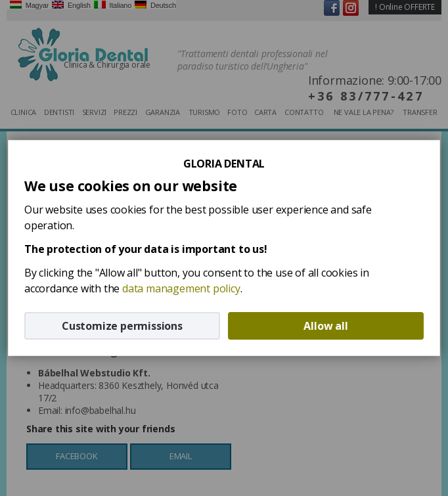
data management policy (181, 288)
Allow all (325, 326)
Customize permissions (122, 326)
